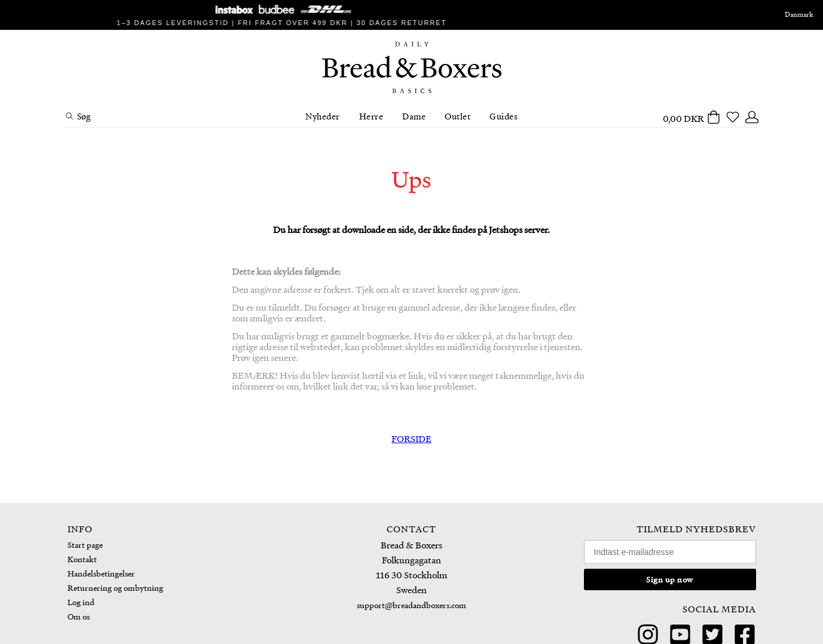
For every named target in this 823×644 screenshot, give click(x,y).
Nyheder (323, 116)
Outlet (458, 116)
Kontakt (82, 559)
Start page (85, 545)
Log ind (81, 602)
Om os (79, 616)
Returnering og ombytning (115, 588)
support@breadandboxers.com (411, 605)
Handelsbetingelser (101, 573)
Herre (371, 116)
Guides (504, 116)
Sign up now (670, 579)
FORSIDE (411, 438)
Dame (414, 116)
